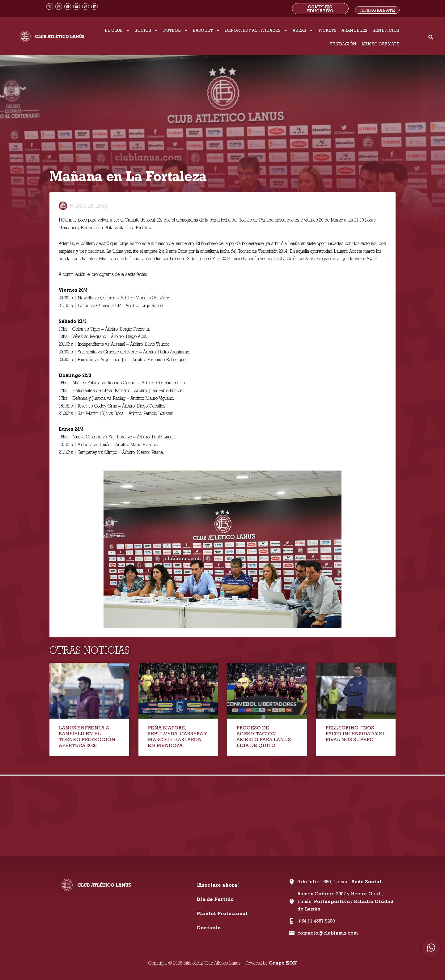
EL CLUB (117, 30)
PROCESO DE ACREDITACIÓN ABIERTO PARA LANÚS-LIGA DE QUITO (265, 737)
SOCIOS (146, 30)
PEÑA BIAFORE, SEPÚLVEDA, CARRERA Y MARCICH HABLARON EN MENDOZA (177, 737)
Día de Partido (215, 899)
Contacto (209, 928)
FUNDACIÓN (343, 44)
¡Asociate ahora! (218, 885)
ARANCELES (354, 30)
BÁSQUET (206, 30)
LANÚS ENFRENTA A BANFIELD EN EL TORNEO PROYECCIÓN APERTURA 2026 (87, 737)
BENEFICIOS (386, 30)
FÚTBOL (176, 30)
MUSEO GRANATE (380, 44)
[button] (431, 37)
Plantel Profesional (222, 913)
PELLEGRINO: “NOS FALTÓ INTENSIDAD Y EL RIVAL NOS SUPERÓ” (355, 734)
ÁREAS (303, 30)
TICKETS (327, 30)
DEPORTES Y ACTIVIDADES (256, 30)
